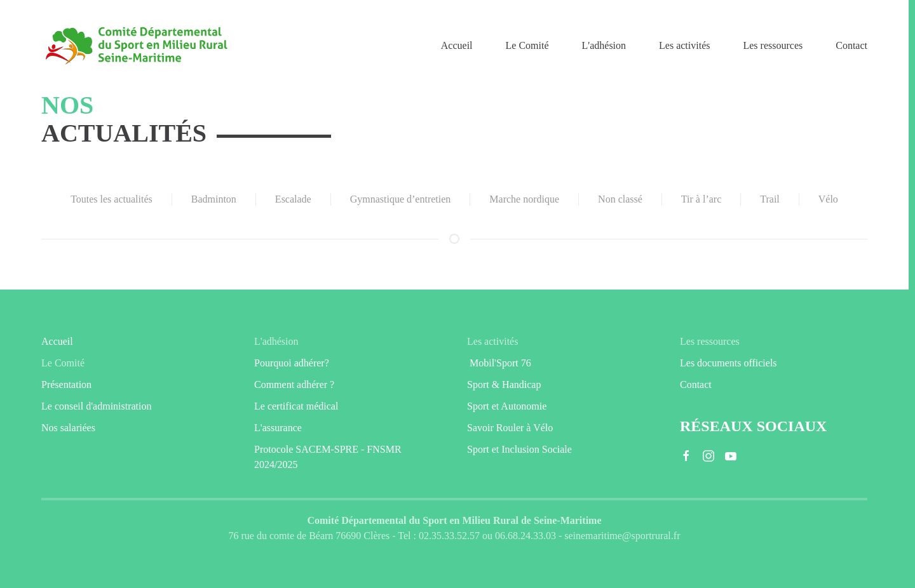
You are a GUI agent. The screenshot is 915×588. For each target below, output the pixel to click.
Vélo (828, 199)
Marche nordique (524, 199)
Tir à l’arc (701, 199)
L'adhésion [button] (604, 45)
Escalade (293, 199)
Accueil (457, 45)
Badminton (214, 199)
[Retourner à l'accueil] (137, 46)
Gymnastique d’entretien (401, 199)
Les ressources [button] (773, 45)
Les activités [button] (684, 45)
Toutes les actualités (112, 199)
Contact (851, 45)
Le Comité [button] (527, 45)
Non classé (620, 199)
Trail (770, 199)
